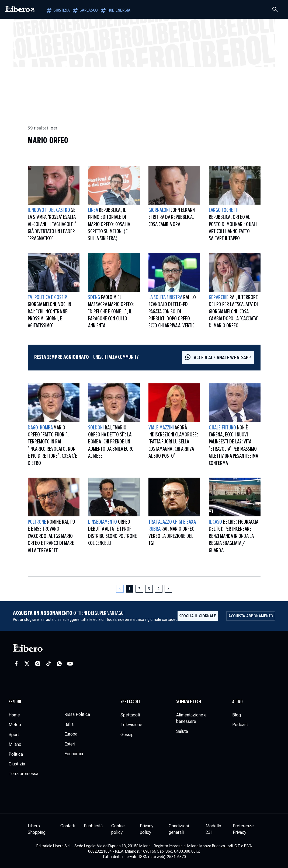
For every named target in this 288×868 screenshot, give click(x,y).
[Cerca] (275, 9)
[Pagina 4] (159, 589)
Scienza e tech (189, 702)
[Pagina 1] (130, 589)
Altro (237, 702)
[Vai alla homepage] (20, 9)
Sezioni (15, 702)
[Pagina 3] (149, 589)
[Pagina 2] (139, 589)
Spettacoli (130, 702)
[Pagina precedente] (120, 589)
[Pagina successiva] (168, 589)
